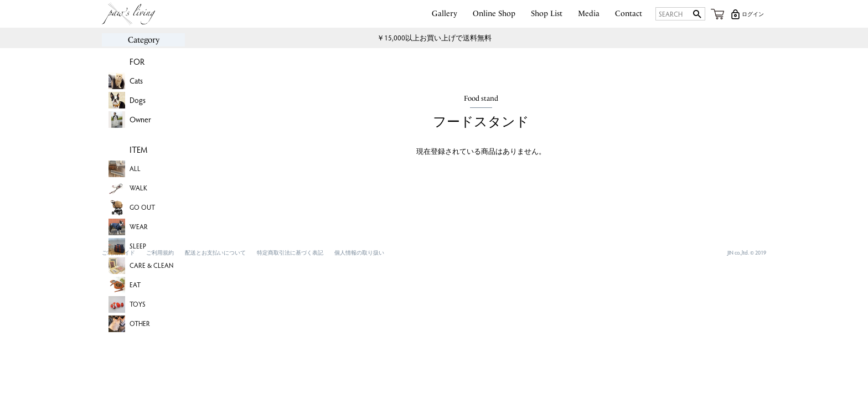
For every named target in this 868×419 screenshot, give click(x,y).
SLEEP (138, 246)
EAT (135, 284)
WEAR (139, 226)
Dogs (138, 100)
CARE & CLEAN (151, 265)
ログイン (753, 14)
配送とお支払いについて (215, 252)
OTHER (140, 323)
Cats (136, 81)
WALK (138, 188)
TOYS (138, 304)
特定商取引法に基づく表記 (290, 252)
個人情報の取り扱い (359, 252)
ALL (135, 168)
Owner (140, 119)
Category (144, 40)
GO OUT (142, 207)
